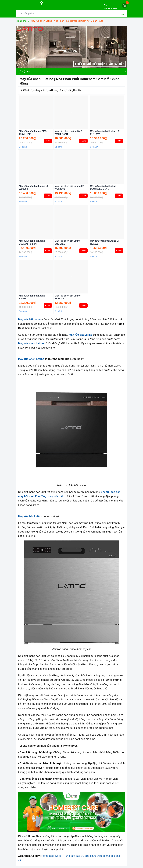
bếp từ (105, 492)
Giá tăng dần (54, 90)
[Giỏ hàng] (125, 5)
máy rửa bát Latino (81, 335)
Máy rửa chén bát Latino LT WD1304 (34, 187)
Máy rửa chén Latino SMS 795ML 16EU (68, 133)
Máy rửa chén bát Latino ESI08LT (32, 297)
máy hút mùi (26, 496)
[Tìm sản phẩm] (67, 14)
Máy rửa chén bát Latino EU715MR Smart (32, 242)
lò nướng (41, 496)
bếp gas (115, 492)
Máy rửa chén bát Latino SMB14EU (68, 242)
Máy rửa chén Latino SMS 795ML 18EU (33, 133)
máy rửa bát (55, 496)
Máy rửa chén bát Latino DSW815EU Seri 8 (103, 187)
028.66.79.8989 (111, 8)
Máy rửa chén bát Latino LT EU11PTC (105, 133)
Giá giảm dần (73, 90)
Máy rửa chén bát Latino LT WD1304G (69, 187)
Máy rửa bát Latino (30, 319)
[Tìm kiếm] (122, 14)
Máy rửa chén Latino (31, 343)
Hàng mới (38, 90)
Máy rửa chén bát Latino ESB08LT (68, 297)
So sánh (23, 147)
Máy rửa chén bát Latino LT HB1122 (105, 242)
